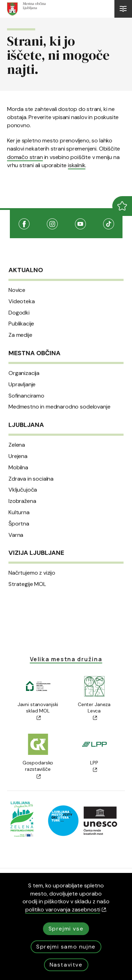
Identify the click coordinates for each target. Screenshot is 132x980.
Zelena (17, 445)
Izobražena (22, 501)
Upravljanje (22, 385)
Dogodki (19, 313)
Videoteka (22, 301)
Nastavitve (66, 965)
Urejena (18, 456)
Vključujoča (23, 490)
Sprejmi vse (66, 929)
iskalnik (77, 165)
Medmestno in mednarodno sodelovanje (59, 407)
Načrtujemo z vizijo (32, 573)
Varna (16, 535)
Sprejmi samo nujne (66, 947)
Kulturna (19, 512)
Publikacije (21, 324)
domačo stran (25, 157)
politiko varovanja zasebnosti (66, 909)
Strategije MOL (27, 584)
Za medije (20, 335)
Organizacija (24, 373)
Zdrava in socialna (31, 479)
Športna (19, 524)
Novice (17, 290)
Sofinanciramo (26, 396)
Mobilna (18, 468)
